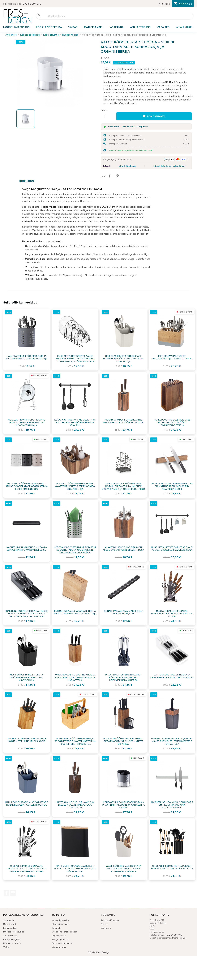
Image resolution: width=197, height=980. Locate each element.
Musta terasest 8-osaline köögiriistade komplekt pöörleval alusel (172, 614)
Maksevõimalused (61, 924)
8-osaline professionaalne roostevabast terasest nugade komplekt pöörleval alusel (27, 869)
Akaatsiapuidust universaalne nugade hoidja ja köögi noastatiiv (123, 421)
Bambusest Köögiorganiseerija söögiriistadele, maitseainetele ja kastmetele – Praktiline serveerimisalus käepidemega (75, 741)
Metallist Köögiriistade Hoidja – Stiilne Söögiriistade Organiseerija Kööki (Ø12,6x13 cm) (27, 486)
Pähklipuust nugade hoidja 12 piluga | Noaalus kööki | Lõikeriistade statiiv (172, 422)
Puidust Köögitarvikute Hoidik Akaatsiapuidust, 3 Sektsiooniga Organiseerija (75, 486)
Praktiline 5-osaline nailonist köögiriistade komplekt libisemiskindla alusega (123, 677)
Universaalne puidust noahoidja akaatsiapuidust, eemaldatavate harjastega (75, 677)
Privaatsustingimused (63, 943)
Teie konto (108, 915)
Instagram (13, 893)
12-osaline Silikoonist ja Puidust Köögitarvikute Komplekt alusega (172, 867)
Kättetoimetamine (61, 920)
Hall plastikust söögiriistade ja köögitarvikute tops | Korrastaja (27, 357)
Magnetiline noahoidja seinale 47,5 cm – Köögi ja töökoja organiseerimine (172, 805)
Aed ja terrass (140, 27)
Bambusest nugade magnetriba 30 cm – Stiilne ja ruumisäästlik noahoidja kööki (172, 486)
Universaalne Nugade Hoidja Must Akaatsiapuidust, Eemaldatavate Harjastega (172, 741)
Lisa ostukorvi (154, 116)
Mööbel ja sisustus (16, 27)
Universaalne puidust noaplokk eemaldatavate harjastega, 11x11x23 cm (75, 805)
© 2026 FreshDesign (99, 952)
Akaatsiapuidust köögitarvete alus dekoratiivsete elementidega (124, 549)
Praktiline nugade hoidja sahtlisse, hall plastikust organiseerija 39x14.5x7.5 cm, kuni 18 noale (27, 614)
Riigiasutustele (59, 936)
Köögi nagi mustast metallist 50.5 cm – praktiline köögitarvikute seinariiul (75, 422)
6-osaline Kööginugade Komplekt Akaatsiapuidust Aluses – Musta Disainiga (123, 741)
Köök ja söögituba (49, 27)
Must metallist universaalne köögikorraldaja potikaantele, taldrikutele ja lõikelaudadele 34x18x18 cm (75, 359)
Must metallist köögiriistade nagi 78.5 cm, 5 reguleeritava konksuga (172, 549)
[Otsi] (115, 16)
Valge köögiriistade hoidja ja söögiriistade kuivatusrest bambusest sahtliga (123, 869)
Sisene (104, 924)
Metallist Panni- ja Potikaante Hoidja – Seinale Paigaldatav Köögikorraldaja (27, 422)
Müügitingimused (60, 939)
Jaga (110, 176)
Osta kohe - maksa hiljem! (65, 932)
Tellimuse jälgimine (110, 920)
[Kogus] (107, 116)
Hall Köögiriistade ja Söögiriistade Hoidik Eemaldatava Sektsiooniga (27, 804)
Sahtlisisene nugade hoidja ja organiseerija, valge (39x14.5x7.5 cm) (172, 676)
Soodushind (9, 920)
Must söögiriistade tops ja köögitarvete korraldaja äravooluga (27, 677)
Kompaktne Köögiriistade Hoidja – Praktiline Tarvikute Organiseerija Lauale (124, 805)
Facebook (7, 893)
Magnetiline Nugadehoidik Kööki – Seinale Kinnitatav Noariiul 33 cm (27, 549)
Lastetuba (116, 27)
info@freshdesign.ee (176, 938)
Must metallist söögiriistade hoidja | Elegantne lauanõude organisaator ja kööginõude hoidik (123, 486)
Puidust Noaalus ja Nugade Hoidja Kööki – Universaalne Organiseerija (75, 612)
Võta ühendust (59, 947)
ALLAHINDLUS (184, 27)
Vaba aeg (163, 27)
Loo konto (106, 928)
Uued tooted (10, 924)
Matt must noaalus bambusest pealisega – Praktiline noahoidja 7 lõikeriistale (75, 869)
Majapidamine (93, 27)
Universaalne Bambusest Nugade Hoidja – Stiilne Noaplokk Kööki (27, 740)
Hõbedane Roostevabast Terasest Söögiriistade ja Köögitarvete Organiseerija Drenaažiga (75, 550)
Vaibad (73, 27)
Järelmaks (57, 928)
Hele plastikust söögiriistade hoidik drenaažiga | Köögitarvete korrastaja (123, 359)
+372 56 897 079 (31, 4)
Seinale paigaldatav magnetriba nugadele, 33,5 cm (123, 612)
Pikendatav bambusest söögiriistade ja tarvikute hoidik (172, 357)
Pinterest (117, 176)
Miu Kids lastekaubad (14, 932)
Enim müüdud (10, 928)
